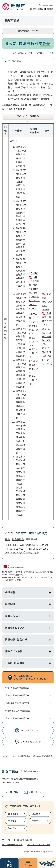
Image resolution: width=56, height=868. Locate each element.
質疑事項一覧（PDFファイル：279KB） (47, 340)
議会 (8, 539)
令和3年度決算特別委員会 (17, 688)
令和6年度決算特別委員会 (17, 695)
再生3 (32, 349)
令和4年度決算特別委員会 (17, 718)
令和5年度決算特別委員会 (17, 703)
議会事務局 (18, 539)
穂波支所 (36, 814)
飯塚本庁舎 (13, 814)
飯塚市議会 (26, 756)
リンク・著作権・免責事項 (12, 845)
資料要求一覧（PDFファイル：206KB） (47, 321)
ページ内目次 (14, 61)
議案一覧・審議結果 (32, 105)
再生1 (32, 326)
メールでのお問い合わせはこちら (22, 553)
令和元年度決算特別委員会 (18, 711)
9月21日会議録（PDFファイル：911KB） (34, 301)
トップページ (14, 756)
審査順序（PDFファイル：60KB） (47, 302)
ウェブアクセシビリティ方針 (38, 845)
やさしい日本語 (38, 9)
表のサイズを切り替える (28, 116)
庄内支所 (36, 821)
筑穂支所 (12, 821)
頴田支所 (12, 828)
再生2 (32, 338)
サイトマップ (7, 840)
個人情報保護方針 (24, 840)
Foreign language (47, 5)
